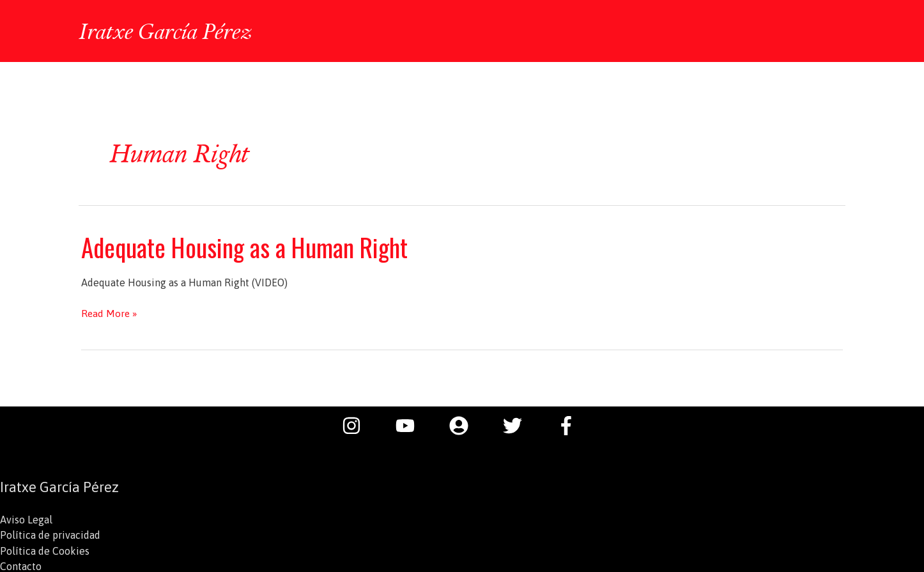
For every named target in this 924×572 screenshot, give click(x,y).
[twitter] (519, 424)
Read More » (110, 312)
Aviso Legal (26, 518)
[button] (828, 31)
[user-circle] (465, 424)
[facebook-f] (569, 424)
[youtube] (412, 424)
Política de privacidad (50, 534)
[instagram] (358, 424)
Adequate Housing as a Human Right (248, 245)
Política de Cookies (45, 549)
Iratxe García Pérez (168, 30)
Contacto (21, 564)
